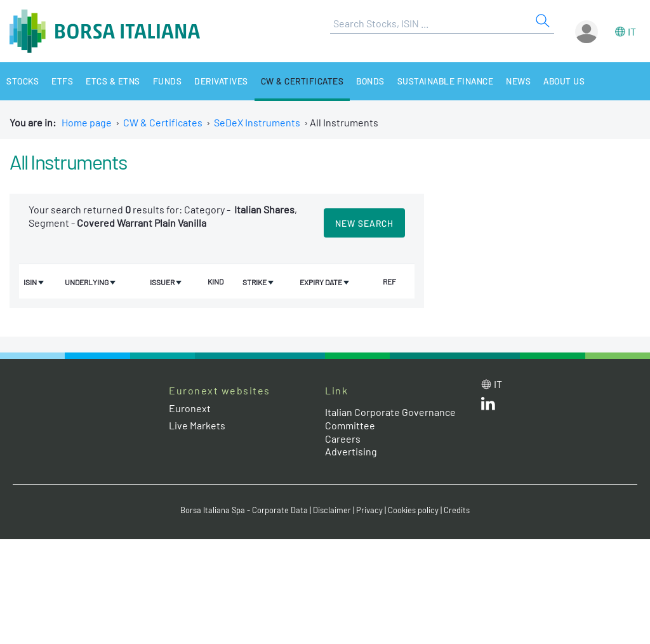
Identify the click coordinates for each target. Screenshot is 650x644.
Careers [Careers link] (343, 439)
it (632, 31)
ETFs (62, 81)
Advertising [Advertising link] (351, 451)
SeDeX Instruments (257, 122)
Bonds (372, 81)
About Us (567, 81)
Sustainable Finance (448, 81)
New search (364, 223)
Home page (87, 122)
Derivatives (222, 81)
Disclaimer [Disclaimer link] (332, 510)
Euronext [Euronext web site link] (190, 408)
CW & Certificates (303, 81)
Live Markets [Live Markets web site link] (197, 425)
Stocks (23, 81)
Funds (168, 81)
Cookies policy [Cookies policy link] (413, 510)
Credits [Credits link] (457, 510)
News (521, 81)
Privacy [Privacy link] (369, 510)
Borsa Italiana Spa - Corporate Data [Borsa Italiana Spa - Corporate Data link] (244, 510)
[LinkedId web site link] (488, 406)
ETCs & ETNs (113, 81)
